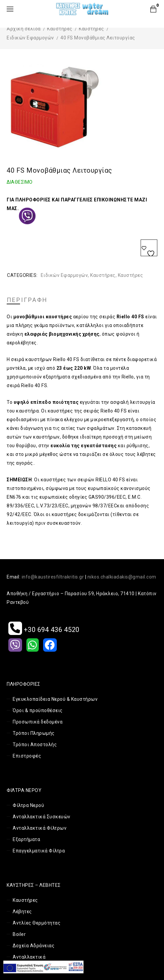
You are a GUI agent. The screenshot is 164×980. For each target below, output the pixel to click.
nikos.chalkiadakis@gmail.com (122, 577)
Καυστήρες (60, 29)
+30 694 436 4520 (44, 630)
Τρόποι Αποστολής (35, 745)
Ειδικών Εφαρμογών (30, 38)
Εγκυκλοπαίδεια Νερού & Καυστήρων (55, 699)
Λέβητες (22, 912)
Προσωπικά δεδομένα (38, 722)
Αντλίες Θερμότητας (37, 923)
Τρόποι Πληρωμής (34, 733)
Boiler (19, 934)
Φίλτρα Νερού (28, 805)
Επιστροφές (27, 756)
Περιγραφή (27, 300)
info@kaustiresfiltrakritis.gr (53, 577)
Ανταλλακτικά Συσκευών (42, 817)
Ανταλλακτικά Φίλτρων (40, 828)
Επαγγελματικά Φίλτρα (39, 851)
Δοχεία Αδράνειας (34, 946)
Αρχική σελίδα (24, 29)
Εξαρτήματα (26, 839)
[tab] (27, 300)
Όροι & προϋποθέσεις (38, 710)
